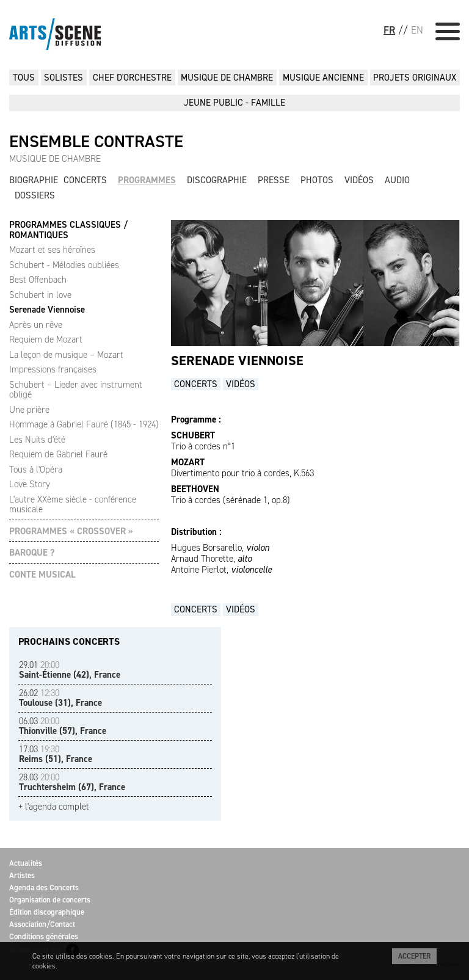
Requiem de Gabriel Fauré (58, 454)
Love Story (30, 484)
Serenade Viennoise (47, 310)
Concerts (85, 180)
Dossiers (35, 195)
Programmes (147, 180)
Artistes (22, 875)
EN (417, 30)
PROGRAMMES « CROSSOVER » (71, 532)
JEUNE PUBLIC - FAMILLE (234, 103)
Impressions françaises (53, 369)
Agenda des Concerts (44, 887)
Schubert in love (40, 295)
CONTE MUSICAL (42, 575)
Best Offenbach (38, 280)
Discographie (217, 180)
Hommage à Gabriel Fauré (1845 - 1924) (84, 424)
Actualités (26, 863)
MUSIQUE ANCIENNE (323, 78)
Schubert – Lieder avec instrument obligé (76, 390)
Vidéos (359, 180)
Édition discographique (47, 912)
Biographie (34, 180)
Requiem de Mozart (46, 339)
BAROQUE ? (32, 553)
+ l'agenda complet (54, 807)
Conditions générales (44, 936)
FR (389, 30)
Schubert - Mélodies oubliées (64, 265)
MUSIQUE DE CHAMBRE (227, 78)
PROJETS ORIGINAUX (415, 78)
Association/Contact (42, 924)
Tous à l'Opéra (36, 470)
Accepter (414, 956)
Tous (24, 78)
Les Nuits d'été (37, 440)
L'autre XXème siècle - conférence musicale (73, 505)
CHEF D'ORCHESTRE (132, 78)
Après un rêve (36, 325)
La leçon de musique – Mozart (66, 355)
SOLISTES (64, 78)
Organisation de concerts (50, 900)
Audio (397, 180)
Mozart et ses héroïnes (52, 250)
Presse (274, 180)
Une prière (29, 410)
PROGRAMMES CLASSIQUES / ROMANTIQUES (68, 230)
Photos (317, 180)
